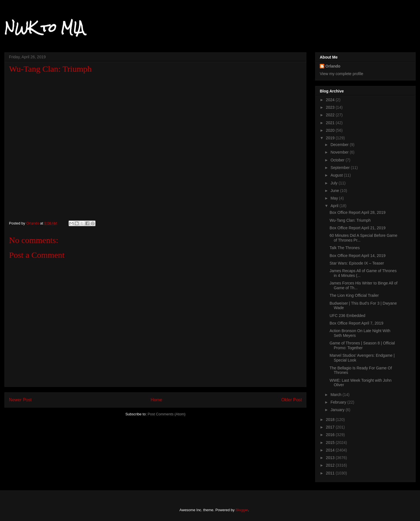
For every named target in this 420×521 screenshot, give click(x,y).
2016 (331, 435)
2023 (331, 107)
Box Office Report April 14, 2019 (358, 256)
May (335, 198)
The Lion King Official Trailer (354, 295)
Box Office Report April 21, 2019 (358, 228)
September (340, 168)
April (335, 206)
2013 (331, 458)
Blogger (242, 510)
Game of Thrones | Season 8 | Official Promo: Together (362, 345)
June (335, 191)
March (336, 395)
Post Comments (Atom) (166, 414)
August (337, 175)
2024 (331, 100)
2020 (331, 130)
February (339, 402)
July (334, 183)
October (338, 160)
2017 (331, 427)
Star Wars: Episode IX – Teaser (357, 263)
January (338, 410)
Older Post (291, 400)
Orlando (333, 66)
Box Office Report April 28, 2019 (358, 212)
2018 (331, 420)
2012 (331, 465)
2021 (331, 123)
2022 (331, 115)
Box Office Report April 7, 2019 (356, 323)
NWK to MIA (44, 28)
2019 (331, 138)
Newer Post (20, 400)
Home (157, 400)
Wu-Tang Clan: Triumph (350, 220)
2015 (331, 443)
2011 (331, 473)
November (340, 152)
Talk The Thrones (345, 248)
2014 (331, 450)
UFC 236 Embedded (347, 316)
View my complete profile (341, 74)
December (340, 145)
